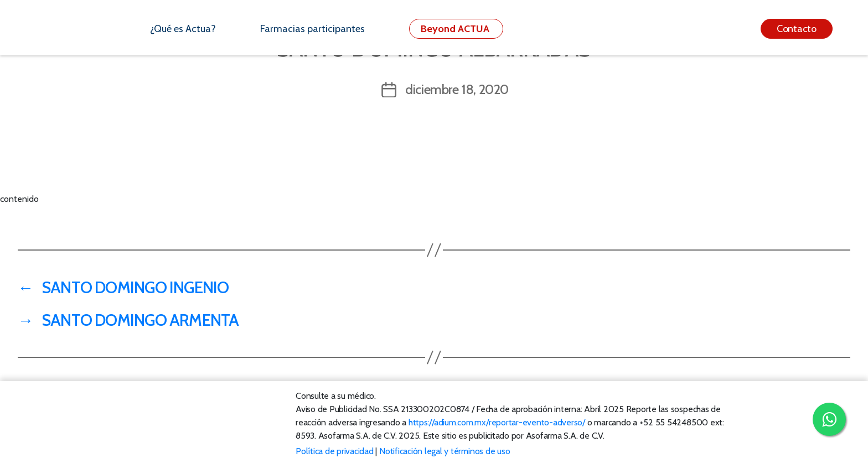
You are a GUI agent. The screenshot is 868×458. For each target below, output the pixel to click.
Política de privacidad (335, 451)
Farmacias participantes (312, 29)
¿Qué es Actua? (183, 29)
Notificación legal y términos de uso (445, 451)
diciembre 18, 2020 (457, 89)
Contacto (797, 29)
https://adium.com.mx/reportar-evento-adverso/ (497, 422)
